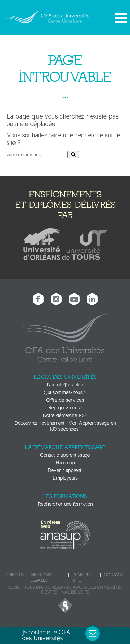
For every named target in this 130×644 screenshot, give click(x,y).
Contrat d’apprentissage (65, 455)
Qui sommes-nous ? (65, 393)
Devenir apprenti (65, 470)
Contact (114, 575)
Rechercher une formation (65, 504)
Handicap (65, 463)
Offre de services (65, 400)
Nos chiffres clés (65, 385)
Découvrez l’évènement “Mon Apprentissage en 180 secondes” (65, 426)
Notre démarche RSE (65, 415)
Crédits (15, 575)
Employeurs (65, 478)
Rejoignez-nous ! (65, 408)
